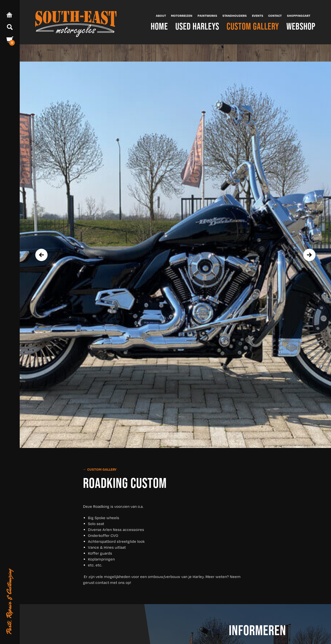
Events (258, 16)
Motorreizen (182, 16)
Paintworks (207, 16)
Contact (275, 16)
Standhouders (235, 16)
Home (159, 26)
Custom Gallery (253, 26)
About (161, 16)
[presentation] (41, 255)
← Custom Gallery (100, 469)
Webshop (301, 26)
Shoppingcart (299, 16)
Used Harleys (197, 26)
